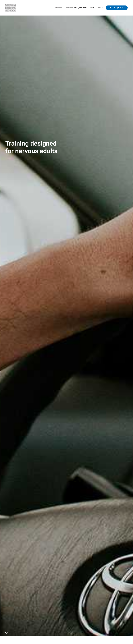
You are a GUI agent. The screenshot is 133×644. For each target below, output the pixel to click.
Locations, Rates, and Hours (76, 8)
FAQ (92, 8)
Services (58, 8)
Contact (100, 8)
